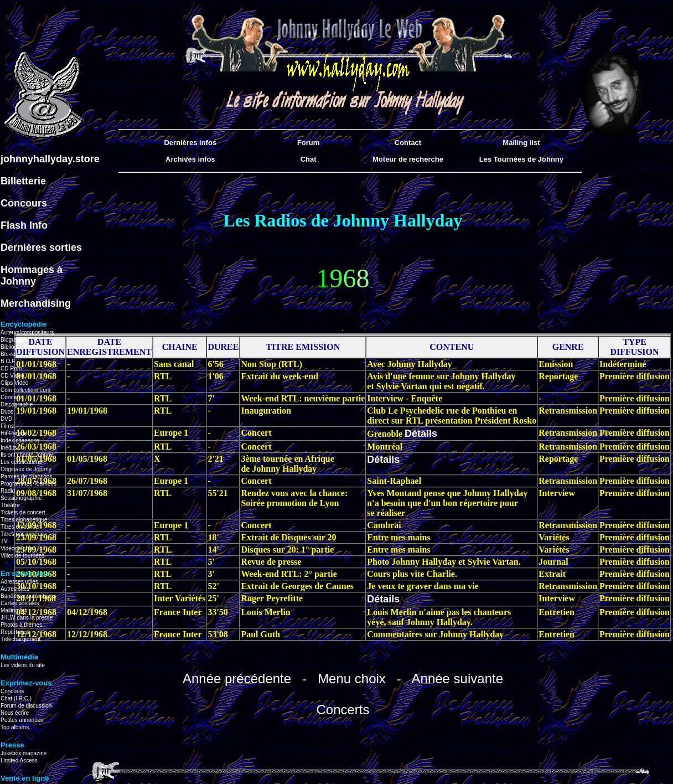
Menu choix (352, 679)
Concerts (343, 710)
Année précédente (237, 679)
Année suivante (457, 679)
